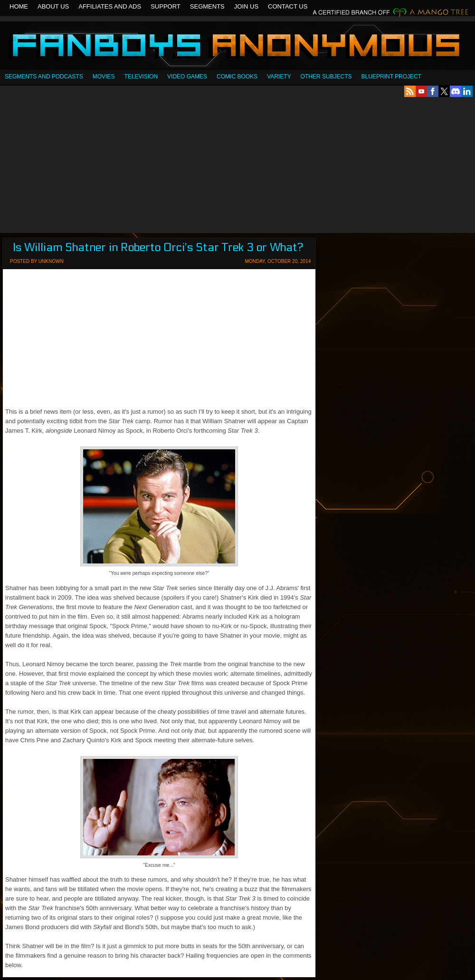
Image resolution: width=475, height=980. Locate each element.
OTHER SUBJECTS (326, 77)
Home (19, 6)
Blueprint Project (391, 77)
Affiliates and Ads (110, 6)
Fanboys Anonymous (237, 46)
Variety (279, 77)
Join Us (246, 6)
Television (141, 77)
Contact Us (288, 6)
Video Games (187, 77)
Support (166, 6)
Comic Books (237, 77)
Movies (104, 77)
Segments (207, 6)
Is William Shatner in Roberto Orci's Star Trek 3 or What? (158, 247)
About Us (53, 6)
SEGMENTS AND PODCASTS (44, 77)
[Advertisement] (237, 165)
